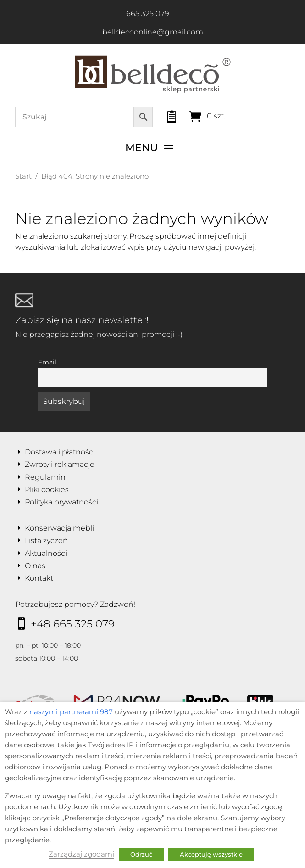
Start (23, 176)
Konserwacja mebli (59, 528)
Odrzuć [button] (141, 854)
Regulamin (45, 477)
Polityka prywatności (61, 502)
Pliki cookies (47, 490)
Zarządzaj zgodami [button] (81, 854)
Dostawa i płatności (60, 452)
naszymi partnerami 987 (71, 712)
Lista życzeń (46, 540)
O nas (35, 566)
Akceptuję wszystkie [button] (211, 854)
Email (47, 362)
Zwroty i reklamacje (60, 464)
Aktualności (46, 553)
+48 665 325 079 (73, 624)
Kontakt (39, 578)
